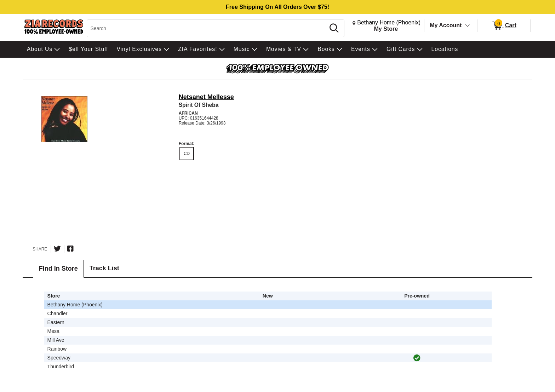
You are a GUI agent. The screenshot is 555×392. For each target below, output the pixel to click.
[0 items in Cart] (504, 26)
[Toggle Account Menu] (468, 26)
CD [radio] (187, 154)
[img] (417, 358)
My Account (446, 25)
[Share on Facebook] (70, 249)
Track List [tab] (104, 268)
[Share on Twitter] (57, 249)
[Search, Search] (207, 28)
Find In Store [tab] (58, 269)
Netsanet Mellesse (206, 97)
